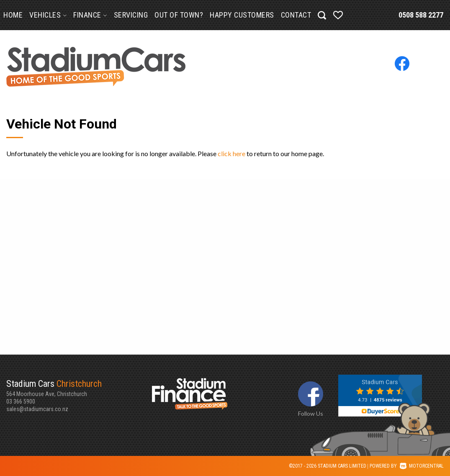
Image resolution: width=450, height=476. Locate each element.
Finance (90, 15)
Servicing (131, 15)
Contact (296, 15)
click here (231, 153)
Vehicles (48, 15)
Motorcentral (422, 466)
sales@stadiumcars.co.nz (37, 409)
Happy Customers (242, 15)
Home (13, 15)
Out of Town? (179, 15)
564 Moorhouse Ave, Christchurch (79, 388)
